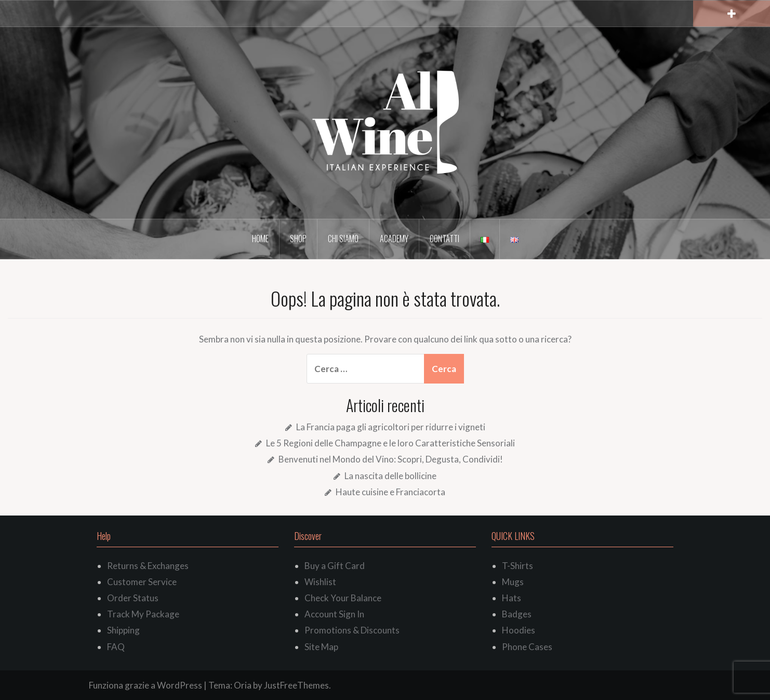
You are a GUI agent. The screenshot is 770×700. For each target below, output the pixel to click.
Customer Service (142, 582)
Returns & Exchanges (148, 566)
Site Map (321, 647)
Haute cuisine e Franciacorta (390, 492)
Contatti (444, 239)
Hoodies (519, 630)
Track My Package (143, 614)
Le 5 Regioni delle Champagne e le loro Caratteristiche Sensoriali (390, 443)
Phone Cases (527, 647)
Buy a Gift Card (335, 566)
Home (260, 239)
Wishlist (320, 582)
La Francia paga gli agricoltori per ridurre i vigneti (391, 427)
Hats (512, 598)
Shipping (123, 630)
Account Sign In (334, 614)
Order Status (133, 598)
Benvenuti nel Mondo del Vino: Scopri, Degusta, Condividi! (391, 459)
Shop (298, 239)
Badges (517, 614)
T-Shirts (517, 566)
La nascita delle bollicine (390, 476)
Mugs (513, 582)
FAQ (116, 647)
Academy (394, 239)
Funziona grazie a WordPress (145, 685)
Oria (243, 685)
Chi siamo (343, 239)
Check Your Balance (343, 598)
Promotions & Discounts (352, 630)
